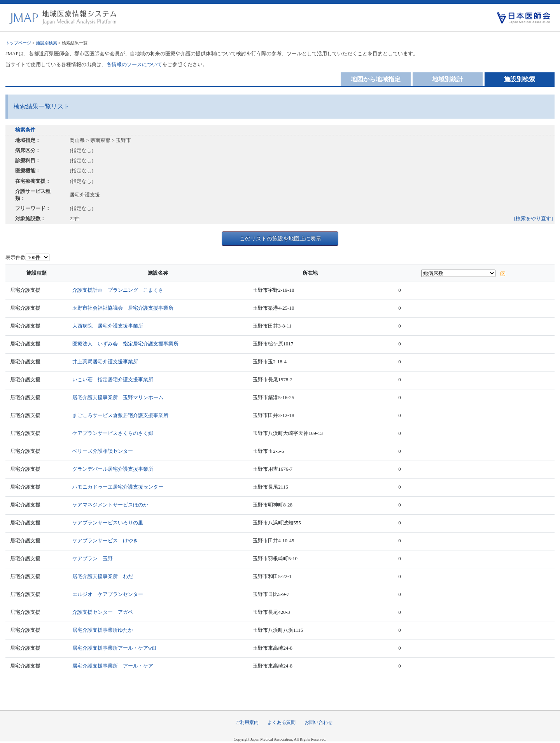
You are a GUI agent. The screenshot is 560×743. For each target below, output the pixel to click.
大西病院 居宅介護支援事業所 (108, 326)
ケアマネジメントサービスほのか (110, 505)
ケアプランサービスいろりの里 (108, 523)
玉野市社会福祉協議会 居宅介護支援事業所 (123, 308)
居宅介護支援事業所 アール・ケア (113, 666)
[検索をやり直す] (534, 218)
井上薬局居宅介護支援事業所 (105, 362)
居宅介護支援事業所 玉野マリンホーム (118, 397)
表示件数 (16, 257)
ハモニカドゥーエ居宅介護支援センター (118, 487)
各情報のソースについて (134, 64)
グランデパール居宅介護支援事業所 (113, 469)
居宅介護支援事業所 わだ (103, 576)
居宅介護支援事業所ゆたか (103, 630)
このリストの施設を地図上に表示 (280, 238)
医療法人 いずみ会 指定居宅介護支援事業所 (125, 344)
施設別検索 (46, 43)
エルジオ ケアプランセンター (108, 594)
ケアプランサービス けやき (105, 541)
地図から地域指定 (376, 79)
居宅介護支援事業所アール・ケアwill (114, 648)
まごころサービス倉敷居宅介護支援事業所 (120, 415)
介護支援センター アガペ (103, 612)
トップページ (18, 43)
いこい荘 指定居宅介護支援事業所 (113, 379)
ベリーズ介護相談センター (103, 451)
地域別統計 (448, 79)
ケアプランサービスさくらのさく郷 (113, 433)
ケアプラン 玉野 (93, 558)
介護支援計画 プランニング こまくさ (118, 290)
